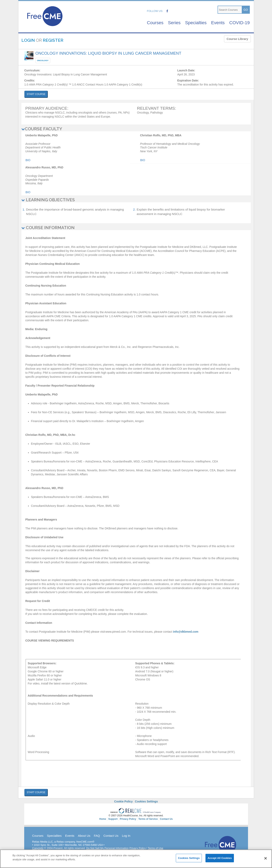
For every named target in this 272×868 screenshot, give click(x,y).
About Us (84, 836)
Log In (126, 836)
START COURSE (36, 94)
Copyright (38, 848)
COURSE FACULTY (42, 129)
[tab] (136, 129)
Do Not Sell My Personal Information (107, 848)
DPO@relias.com (142, 851)
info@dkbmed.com (186, 632)
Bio (28, 160)
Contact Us (111, 836)
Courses (155, 23)
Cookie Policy (123, 801)
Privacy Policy (138, 848)
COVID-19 (239, 23)
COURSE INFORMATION (48, 228)
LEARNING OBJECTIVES (48, 200)
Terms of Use (156, 848)
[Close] (266, 862)
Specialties (196, 23)
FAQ (97, 836)
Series (174, 23)
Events (218, 23)
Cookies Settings (146, 801)
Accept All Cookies (220, 862)
